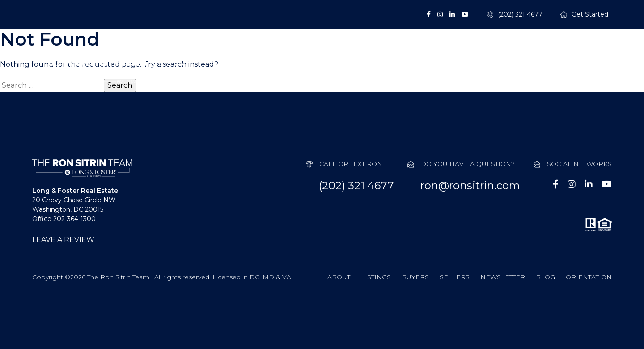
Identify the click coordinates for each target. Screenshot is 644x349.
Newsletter (503, 277)
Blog (545, 277)
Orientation (589, 277)
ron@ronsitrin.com (470, 185)
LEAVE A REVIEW (63, 240)
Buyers (388, 69)
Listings (326, 69)
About (265, 69)
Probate (516, 69)
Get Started (590, 15)
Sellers (451, 69)
